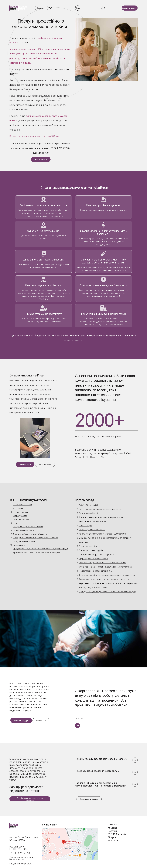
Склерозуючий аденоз (23, 528)
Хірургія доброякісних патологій (93, 557)
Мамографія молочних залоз (92, 528)
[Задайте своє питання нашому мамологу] (30, 797)
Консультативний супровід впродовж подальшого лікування (107, 573)
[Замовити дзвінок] (126, 8)
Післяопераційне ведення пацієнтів (95, 569)
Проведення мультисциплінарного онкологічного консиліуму (107, 590)
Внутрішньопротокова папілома (28, 525)
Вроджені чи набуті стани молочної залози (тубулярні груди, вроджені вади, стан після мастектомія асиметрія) (41, 549)
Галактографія (85, 524)
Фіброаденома (20, 514)
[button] (135, 758)
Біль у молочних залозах (24, 539)
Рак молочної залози (23, 503)
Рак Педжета (19, 506)
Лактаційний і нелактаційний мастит (30, 532)
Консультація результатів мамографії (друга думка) (103, 532)
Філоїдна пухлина (21, 517)
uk (99, 8)
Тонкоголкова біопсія (89, 511)
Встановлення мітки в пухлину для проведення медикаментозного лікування (101, 517)
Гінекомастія (19, 543)
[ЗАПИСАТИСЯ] (41, 159)
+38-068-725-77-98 (59, 148)
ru (103, 8)
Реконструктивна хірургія (91, 548)
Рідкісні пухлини (21, 510)
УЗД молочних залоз (88, 503)
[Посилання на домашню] (18, 8)
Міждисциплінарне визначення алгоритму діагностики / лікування (105, 538)
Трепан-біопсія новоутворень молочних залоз (100, 507)
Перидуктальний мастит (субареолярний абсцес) (36, 536)
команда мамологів (26, 96)
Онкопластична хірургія (89, 544)
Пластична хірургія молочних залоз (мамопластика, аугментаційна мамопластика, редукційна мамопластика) (105, 563)
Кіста (16, 521)
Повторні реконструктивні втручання (96, 553)
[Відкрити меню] (81, 8)
